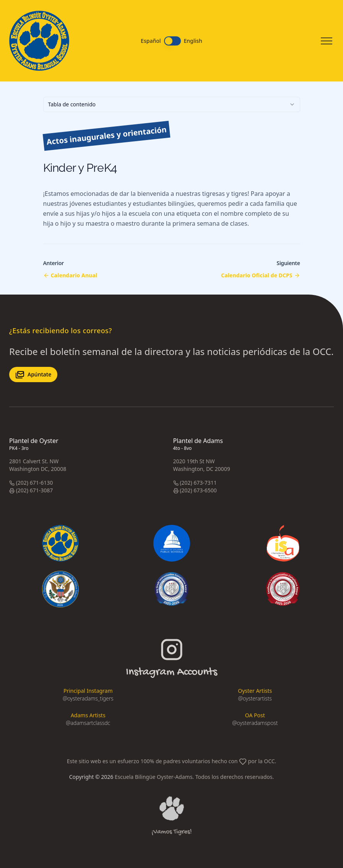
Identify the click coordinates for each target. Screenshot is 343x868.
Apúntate (33, 375)
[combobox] (172, 104)
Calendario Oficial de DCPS (257, 275)
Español (151, 41)
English (193, 41)
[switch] (172, 41)
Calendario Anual (74, 275)
